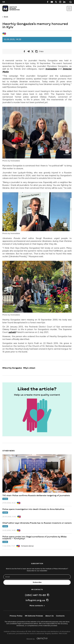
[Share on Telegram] (28, 51)
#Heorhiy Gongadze (12, 368)
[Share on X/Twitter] (32, 51)
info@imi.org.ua (35, 600)
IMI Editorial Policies (34, 616)
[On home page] (8, 8)
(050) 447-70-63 (35, 595)
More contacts (36, 606)
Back (6, 17)
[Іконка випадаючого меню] (69, 8)
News (5, 499)
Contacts (60, 616)
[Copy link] (43, 51)
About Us (49, 616)
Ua (4, 2)
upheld (12, 332)
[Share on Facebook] (24, 51)
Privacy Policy (16, 616)
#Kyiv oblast (29, 368)
